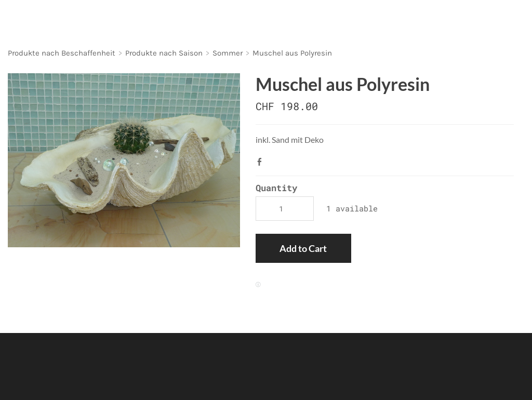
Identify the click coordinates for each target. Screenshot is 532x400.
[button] (303, 248)
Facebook (262, 162)
